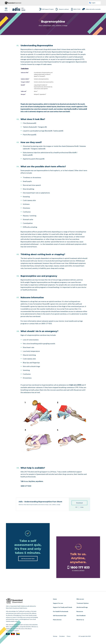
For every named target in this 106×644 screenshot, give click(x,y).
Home (55, 599)
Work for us (80, 620)
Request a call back (64, 9)
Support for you (58, 603)
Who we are (80, 599)
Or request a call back (78, 570)
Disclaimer (62, 636)
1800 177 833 (77, 9)
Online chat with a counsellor (93, 9)
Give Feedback (81, 615)
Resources (80, 611)
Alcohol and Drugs (82, 607)
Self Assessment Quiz (28, 559)
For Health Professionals (61, 611)
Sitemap (55, 636)
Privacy (69, 636)
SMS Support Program (48, 9)
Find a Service (57, 620)
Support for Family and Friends (63, 607)
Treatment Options (83, 603)
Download (79, 509)
